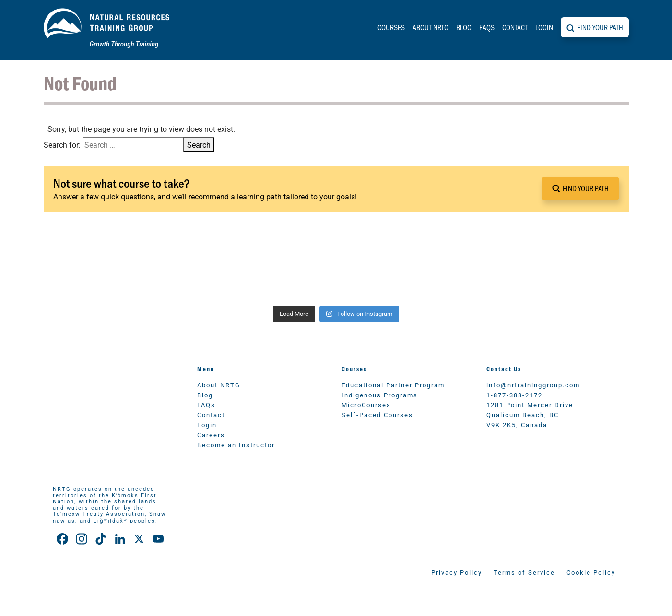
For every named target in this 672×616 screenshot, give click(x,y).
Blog (464, 27)
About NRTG (430, 27)
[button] (580, 189)
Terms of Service (524, 572)
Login (544, 27)
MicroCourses (366, 404)
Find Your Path (600, 27)
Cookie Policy (591, 572)
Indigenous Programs (380, 395)
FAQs (487, 27)
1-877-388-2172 (514, 395)
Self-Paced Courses (377, 414)
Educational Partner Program (393, 385)
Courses (391, 27)
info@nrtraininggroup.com (533, 385)
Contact (515, 27)
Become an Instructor (236, 445)
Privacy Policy (457, 572)
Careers (211, 435)
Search (199, 145)
